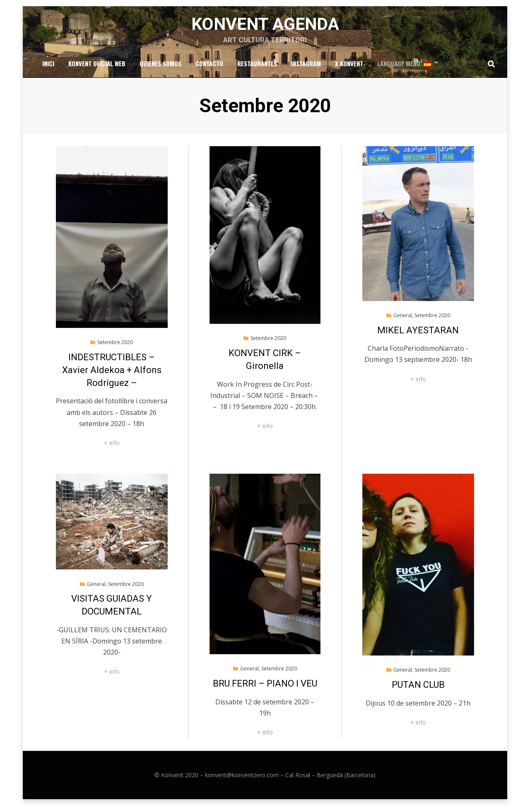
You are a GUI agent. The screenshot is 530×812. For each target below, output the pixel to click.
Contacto (209, 69)
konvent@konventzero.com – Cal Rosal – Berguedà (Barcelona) (290, 782)
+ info (112, 449)
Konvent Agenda (265, 27)
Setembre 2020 (115, 349)
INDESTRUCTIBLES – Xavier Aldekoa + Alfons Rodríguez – (112, 377)
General (403, 322)
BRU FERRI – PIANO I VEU (265, 690)
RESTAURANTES (257, 69)
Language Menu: (404, 69)
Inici (48, 69)
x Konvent (349, 69)
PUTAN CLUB (418, 691)
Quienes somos (160, 69)
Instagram (306, 69)
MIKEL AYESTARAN (418, 337)
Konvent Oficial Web (97, 69)
